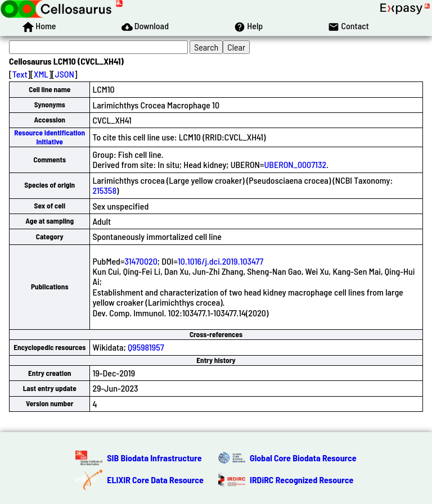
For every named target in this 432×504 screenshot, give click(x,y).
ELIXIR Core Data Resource (155, 480)
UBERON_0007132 (295, 164)
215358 (104, 190)
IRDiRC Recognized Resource (301, 480)
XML (41, 74)
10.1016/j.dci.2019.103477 (220, 261)
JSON (65, 74)
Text (20, 74)
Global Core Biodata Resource (303, 458)
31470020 (141, 261)
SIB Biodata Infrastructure (154, 458)
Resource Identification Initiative (49, 137)
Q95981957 (146, 347)
